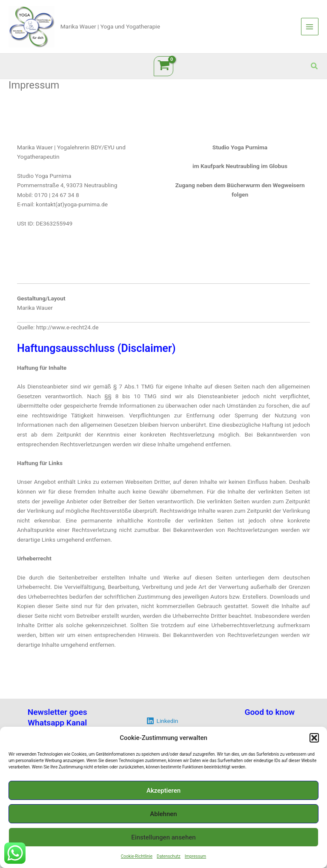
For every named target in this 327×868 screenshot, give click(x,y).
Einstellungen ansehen (163, 837)
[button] (314, 738)
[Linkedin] (162, 721)
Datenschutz (169, 856)
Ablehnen (163, 814)
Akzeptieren (163, 791)
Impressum (195, 856)
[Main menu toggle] (310, 27)
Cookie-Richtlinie (137, 856)
